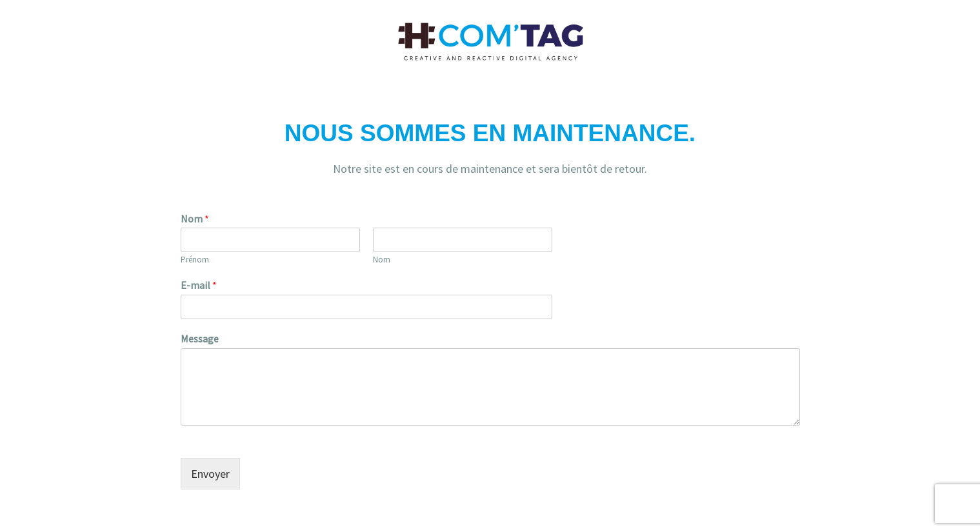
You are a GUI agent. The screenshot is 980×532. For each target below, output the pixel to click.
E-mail (199, 285)
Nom (195, 219)
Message (200, 339)
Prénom (195, 260)
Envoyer (210, 474)
